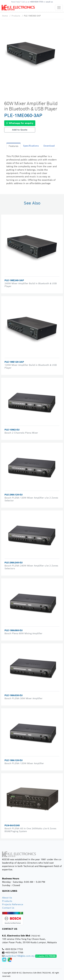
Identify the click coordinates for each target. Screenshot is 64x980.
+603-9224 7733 (36, 2)
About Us (7, 898)
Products (16, 16)
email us (49, 2)
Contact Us (8, 908)
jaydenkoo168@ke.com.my (20, 956)
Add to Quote (20, 130)
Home (5, 16)
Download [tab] (49, 146)
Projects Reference (13, 904)
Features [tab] (14, 146)
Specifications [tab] (31, 146)
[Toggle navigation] (59, 8)
